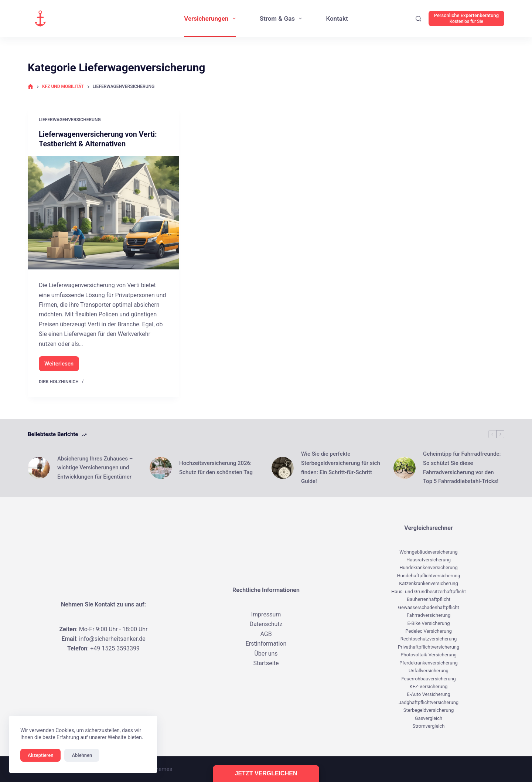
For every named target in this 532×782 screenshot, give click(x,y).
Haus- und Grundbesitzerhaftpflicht (429, 591)
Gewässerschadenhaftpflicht (429, 607)
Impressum (266, 614)
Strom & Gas (282, 18)
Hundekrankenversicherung (429, 567)
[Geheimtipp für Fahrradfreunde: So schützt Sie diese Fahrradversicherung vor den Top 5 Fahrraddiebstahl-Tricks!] (405, 468)
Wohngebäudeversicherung (428, 552)
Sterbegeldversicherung (429, 710)
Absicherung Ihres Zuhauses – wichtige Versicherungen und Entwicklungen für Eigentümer (95, 468)
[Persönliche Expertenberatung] (466, 18)
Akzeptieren (40, 755)
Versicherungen (211, 18)
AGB (266, 634)
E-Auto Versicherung (428, 694)
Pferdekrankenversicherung (429, 663)
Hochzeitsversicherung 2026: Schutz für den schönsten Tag (216, 468)
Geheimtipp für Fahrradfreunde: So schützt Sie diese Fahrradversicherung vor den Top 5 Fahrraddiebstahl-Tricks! (462, 467)
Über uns (266, 654)
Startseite (266, 663)
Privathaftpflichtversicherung (429, 647)
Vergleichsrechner (428, 528)
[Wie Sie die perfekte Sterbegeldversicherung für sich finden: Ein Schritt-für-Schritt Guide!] (283, 468)
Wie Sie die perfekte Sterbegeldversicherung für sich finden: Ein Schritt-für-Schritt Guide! (341, 467)
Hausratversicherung (429, 560)
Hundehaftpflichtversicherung (428, 576)
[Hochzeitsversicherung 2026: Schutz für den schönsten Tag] (161, 468)
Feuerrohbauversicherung (428, 679)
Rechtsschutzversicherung (429, 639)
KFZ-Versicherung (429, 686)
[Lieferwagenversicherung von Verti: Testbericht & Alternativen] (103, 213)
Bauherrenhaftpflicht (429, 599)
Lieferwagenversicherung (70, 120)
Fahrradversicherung (429, 615)
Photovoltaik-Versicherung (429, 655)
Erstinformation (266, 644)
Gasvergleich (429, 718)
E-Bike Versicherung (429, 623)
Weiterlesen (62, 366)
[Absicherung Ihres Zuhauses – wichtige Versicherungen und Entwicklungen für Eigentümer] (39, 468)
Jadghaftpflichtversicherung (429, 702)
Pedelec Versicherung (428, 631)
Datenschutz (266, 624)
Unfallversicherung (429, 671)
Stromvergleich (429, 726)
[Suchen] (418, 19)
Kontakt (337, 18)
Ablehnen (82, 755)
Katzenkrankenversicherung (429, 583)
